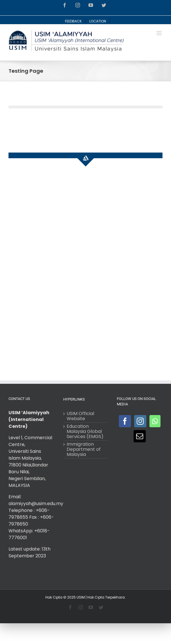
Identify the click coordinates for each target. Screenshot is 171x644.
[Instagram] (140, 421)
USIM (81, 597)
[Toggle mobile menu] (160, 33)
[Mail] (140, 436)
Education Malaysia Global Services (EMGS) (85, 432)
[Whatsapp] (155, 421)
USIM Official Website (80, 416)
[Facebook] (125, 421)
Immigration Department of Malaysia (84, 449)
